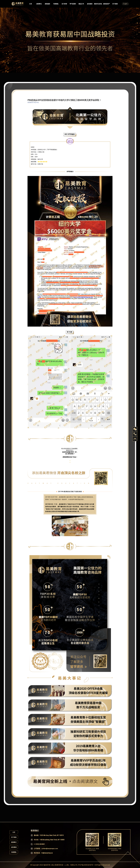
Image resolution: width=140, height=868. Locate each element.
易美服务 (47, 4)
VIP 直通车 (73, 4)
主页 (31, 4)
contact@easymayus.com (50, 849)
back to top (135, 439)
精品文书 (81, 4)
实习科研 (64, 4)
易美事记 (39, 4)
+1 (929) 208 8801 (39, 844)
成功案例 (90, 4)
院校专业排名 (98, 4)
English (125, 4)
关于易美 (115, 4)
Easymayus (17, 4)
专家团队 (56, 4)
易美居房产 (107, 4)
